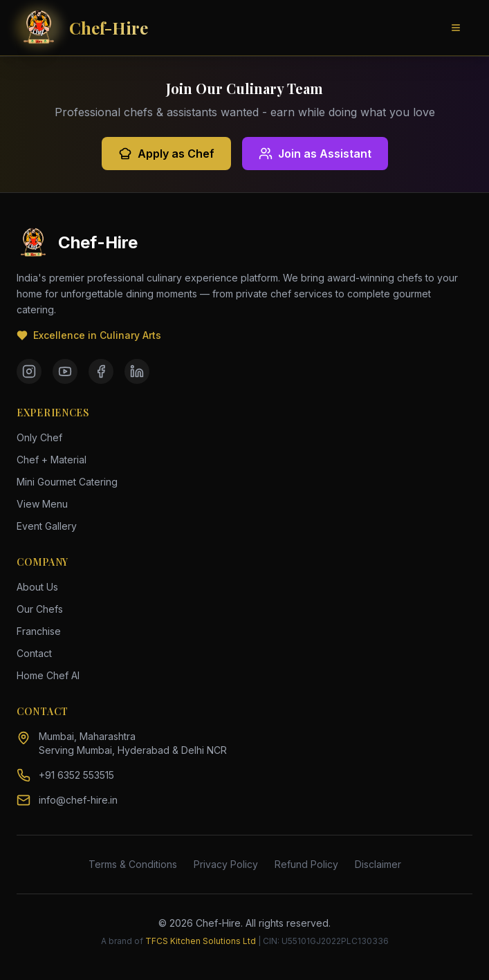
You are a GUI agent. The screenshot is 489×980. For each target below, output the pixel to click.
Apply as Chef (166, 154)
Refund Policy (306, 864)
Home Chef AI (48, 675)
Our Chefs (40, 609)
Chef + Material (52, 460)
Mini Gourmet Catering (67, 482)
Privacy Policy (226, 864)
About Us (37, 587)
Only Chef (39, 437)
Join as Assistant (315, 154)
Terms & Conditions (133, 864)
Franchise (39, 631)
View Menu (42, 504)
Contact (34, 653)
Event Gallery (47, 526)
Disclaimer (378, 864)
